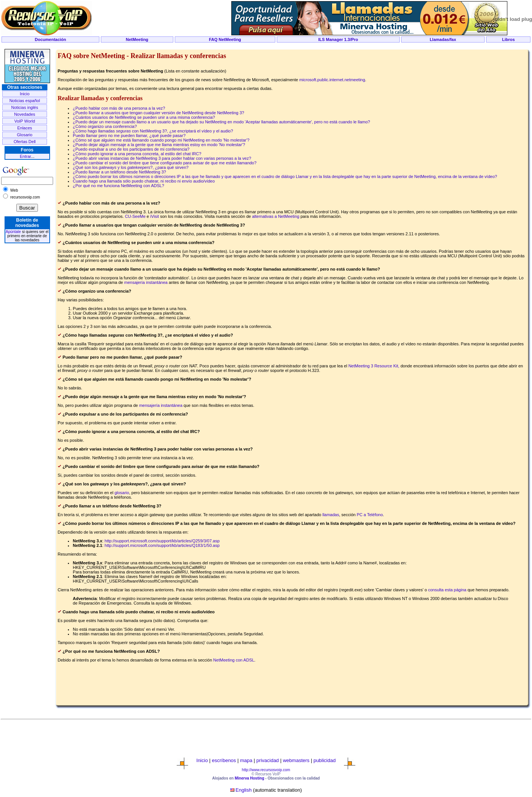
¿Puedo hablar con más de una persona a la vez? (119, 108)
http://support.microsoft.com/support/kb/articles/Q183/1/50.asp (162, 545)
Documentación (51, 39)
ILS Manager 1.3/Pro (338, 39)
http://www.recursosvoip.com (266, 770)
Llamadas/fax (443, 39)
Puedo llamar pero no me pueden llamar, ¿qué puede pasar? (129, 135)
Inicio (25, 94)
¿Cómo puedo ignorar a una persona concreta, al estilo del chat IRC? (137, 154)
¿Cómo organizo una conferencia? (105, 126)
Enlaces (24, 128)
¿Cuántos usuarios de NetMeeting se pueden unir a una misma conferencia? (144, 117)
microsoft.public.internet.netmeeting (332, 80)
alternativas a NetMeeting (276, 216)
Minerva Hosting (250, 778)
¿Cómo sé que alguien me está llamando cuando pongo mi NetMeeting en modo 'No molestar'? (161, 140)
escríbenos (224, 760)
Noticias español (25, 101)
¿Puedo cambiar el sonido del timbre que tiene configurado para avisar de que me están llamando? (165, 163)
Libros (508, 39)
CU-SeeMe (135, 216)
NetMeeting (137, 39)
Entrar (25, 156)
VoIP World (25, 121)
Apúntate (13, 232)
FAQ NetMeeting (225, 39)
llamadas (331, 515)
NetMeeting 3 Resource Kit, (375, 366)
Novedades (25, 114)
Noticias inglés (25, 107)
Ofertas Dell (25, 142)
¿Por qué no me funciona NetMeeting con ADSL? (118, 186)
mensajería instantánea (146, 282)
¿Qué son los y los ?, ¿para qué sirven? (131, 167)
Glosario (25, 135)
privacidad (268, 760)
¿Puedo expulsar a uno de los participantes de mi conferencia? (131, 149)
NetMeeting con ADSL (234, 660)
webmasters (296, 760)
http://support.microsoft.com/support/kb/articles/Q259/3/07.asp (162, 541)
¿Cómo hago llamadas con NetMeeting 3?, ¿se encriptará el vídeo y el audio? (153, 131)
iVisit (155, 216)
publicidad (325, 760)
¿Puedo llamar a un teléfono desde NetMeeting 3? (119, 172)
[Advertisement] (266, 46)
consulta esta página (447, 590)
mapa (246, 760)
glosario (122, 493)
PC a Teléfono (370, 515)
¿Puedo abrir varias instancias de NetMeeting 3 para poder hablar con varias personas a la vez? (162, 158)
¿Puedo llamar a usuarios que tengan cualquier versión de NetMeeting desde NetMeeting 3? (159, 113)
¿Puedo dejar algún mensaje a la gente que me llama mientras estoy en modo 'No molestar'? (159, 145)
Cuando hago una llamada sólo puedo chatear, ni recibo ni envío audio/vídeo (144, 181)
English (244, 790)
